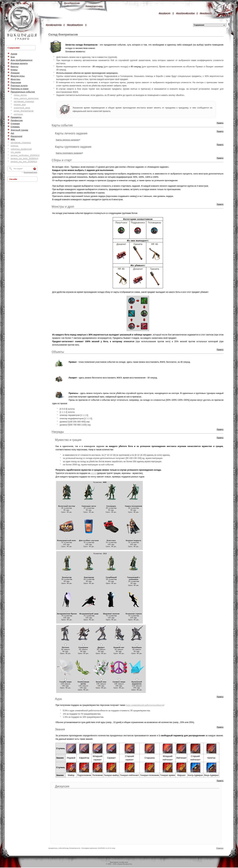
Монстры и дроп (63, 207)
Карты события (62, 125)
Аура (58, 699)
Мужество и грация (68, 440)
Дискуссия (62, 786)
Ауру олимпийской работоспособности (145, 705)
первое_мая (20, 105)
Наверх (220, 848)
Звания (60, 729)
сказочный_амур (22, 108)
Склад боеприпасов (63, 35)
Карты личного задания (71, 133)
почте (93, 473)
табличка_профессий (21, 149)
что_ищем (16, 152)
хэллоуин (18, 114)
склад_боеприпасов (24, 111)
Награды (58, 432)
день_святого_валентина (26, 98)
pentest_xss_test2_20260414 (24, 158)
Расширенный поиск (30, 172)
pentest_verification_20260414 (25, 155)
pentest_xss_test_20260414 (24, 162)
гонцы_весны (20, 95)
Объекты (58, 352)
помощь (14, 146)
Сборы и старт (62, 160)
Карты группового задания (73, 147)
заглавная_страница (24, 101)
